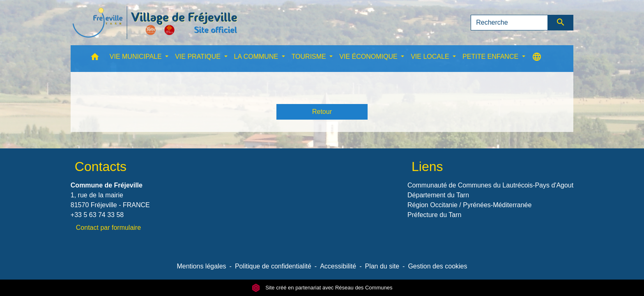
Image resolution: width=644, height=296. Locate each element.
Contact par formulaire (108, 228)
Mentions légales (201, 266)
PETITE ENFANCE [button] (491, 57)
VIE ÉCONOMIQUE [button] (369, 57)
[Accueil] (155, 23)
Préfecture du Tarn (434, 215)
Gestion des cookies (437, 266)
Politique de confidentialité (273, 266)
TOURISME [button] (310, 57)
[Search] (509, 23)
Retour (322, 112)
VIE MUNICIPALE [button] (137, 57)
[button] (95, 59)
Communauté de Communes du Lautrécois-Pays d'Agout (490, 185)
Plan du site (382, 266)
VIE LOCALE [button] (431, 57)
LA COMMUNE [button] (257, 57)
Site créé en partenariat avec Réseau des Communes (322, 288)
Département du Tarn (438, 195)
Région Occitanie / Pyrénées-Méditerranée (469, 205)
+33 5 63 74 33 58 (97, 215)
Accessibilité (338, 266)
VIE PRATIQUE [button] (199, 57)
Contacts (101, 166)
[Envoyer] (561, 23)
